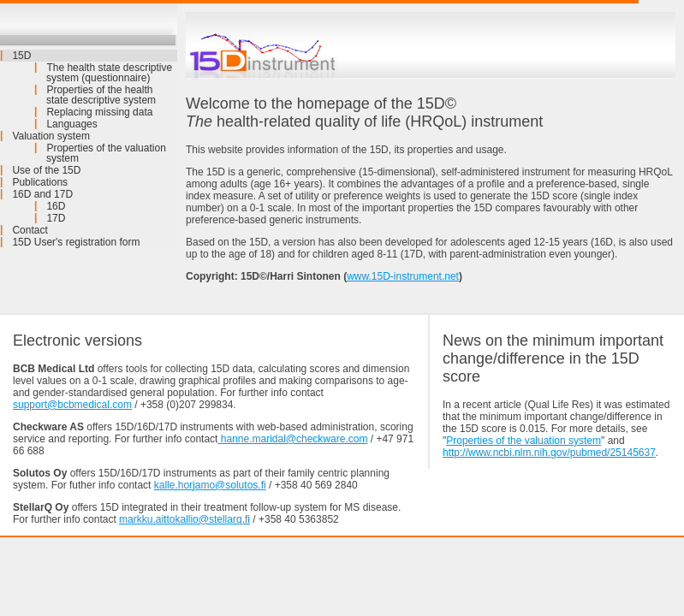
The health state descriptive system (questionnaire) (109, 73)
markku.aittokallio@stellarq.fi (184, 519)
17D (56, 218)
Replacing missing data (99, 112)
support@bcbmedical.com (72, 405)
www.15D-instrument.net (403, 276)
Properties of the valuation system (106, 153)
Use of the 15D (46, 170)
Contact (30, 230)
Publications (40, 182)
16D (56, 206)
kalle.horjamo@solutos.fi (210, 485)
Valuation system (51, 136)
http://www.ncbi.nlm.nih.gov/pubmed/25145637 (549, 453)
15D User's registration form (76, 242)
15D (21, 56)
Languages (71, 124)
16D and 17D (42, 194)
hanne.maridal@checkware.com (292, 439)
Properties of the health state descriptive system (101, 95)
